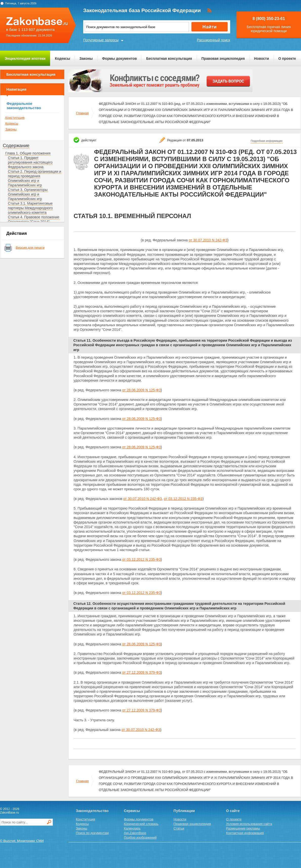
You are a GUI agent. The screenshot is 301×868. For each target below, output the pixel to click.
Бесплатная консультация (169, 59)
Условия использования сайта (249, 824)
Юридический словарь (141, 824)
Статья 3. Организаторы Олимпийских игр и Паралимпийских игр (28, 194)
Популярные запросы (101, 40)
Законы (86, 59)
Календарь (132, 828)
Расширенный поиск (213, 40)
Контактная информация (245, 833)
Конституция (15, 118)
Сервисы (132, 811)
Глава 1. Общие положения (28, 153)
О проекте (287, 59)
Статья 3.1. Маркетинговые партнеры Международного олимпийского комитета (30, 208)
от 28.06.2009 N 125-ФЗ (142, 390)
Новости (262, 59)
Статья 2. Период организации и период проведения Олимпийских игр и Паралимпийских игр (35, 178)
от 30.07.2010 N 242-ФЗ (208, 240)
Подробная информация (267, 141)
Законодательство (92, 811)
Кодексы (62, 59)
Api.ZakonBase (135, 833)
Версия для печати (30, 248)
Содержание (16, 146)
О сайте (233, 811)
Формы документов (119, 59)
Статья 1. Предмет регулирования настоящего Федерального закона (30, 162)
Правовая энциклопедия (223, 59)
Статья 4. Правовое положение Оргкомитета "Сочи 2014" (34, 219)
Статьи (179, 828)
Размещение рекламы (243, 828)
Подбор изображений (140, 837)
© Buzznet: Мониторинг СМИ (22, 841)
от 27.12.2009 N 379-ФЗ (142, 672)
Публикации (184, 811)
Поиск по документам (92, 833)
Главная (82, 113)
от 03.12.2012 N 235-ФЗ (183, 499)
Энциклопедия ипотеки (25, 59)
